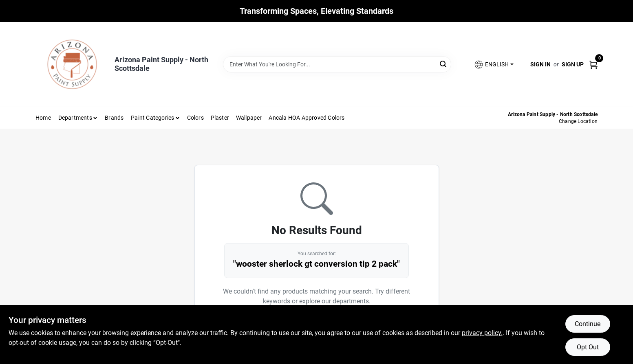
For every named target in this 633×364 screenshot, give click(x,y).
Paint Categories (152, 118)
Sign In (540, 64)
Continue (588, 324)
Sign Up (573, 64)
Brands (114, 118)
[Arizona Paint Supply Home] (72, 64)
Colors (195, 118)
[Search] (444, 64)
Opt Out (588, 347)
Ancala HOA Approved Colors (307, 118)
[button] (494, 65)
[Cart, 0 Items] (593, 64)
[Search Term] (337, 64)
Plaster (220, 118)
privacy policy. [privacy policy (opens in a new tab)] (482, 333)
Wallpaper (249, 118)
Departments (75, 118)
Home (43, 118)
